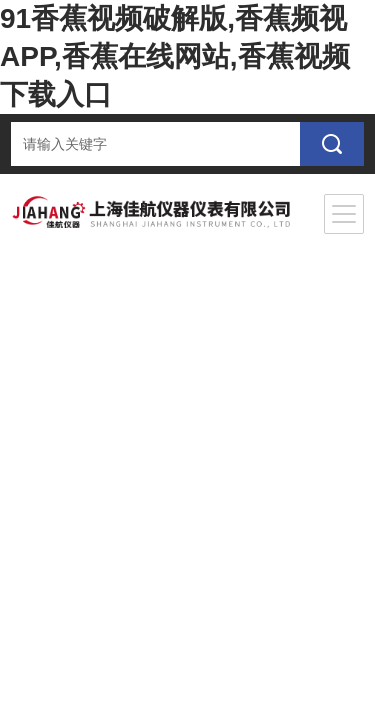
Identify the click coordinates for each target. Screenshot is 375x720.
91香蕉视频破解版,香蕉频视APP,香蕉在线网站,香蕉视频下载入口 (175, 56)
